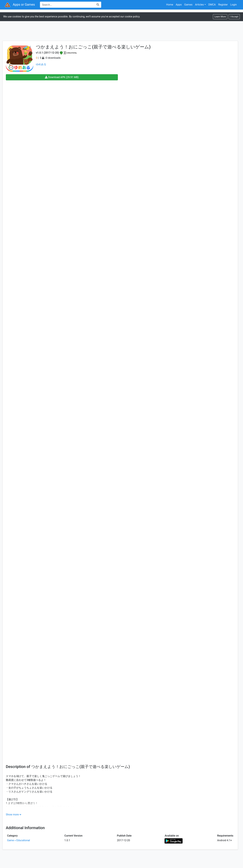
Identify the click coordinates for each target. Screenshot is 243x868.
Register (223, 5)
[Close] (234, 17)
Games (188, 5)
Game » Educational (19, 840)
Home (170, 5)
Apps (179, 5)
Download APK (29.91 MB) (62, 77)
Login (234, 5)
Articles (199, 5)
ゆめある (41, 64)
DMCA (212, 5)
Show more (12, 815)
